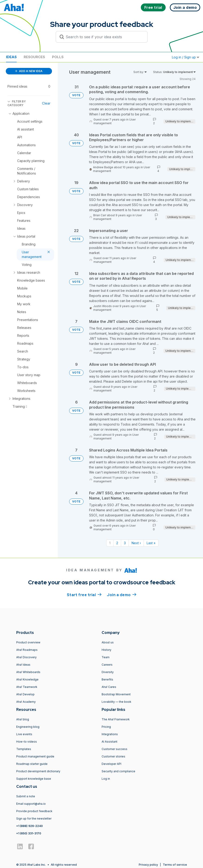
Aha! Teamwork (27, 687)
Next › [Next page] (136, 543)
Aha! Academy (26, 702)
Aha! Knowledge (27, 679)
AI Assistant (110, 742)
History (106, 650)
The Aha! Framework (116, 719)
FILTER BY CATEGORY (17, 103)
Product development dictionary (38, 771)
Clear (46, 103)
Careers (107, 665)
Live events (24, 734)
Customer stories (113, 756)
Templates (24, 749)
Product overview (28, 642)
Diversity (108, 672)
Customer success (114, 749)
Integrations (110, 734)
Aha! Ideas (23, 665)
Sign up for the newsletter (34, 819)
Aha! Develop (25, 694)
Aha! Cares (109, 687)
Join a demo (122, 595)
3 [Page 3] (125, 543)
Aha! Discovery (26, 657)
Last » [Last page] (151, 543)
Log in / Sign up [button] (186, 57)
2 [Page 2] (117, 543)
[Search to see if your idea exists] (104, 37)
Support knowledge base (34, 779)
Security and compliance (118, 771)
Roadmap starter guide (32, 764)
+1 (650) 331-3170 (29, 833)
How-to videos (27, 742)
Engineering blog (28, 727)
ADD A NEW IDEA (29, 71)
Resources (34, 57)
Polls (58, 57)
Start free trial (84, 595)
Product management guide (35, 756)
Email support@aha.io (31, 804)
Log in (106, 779)
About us (108, 642)
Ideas (11, 57)
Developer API (111, 764)
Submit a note (26, 796)
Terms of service (175, 865)
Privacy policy (148, 865)
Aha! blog (23, 719)
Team (106, 657)
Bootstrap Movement (116, 694)
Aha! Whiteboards (28, 672)
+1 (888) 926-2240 (29, 826)
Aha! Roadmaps (27, 650)
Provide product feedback (34, 811)
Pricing (106, 727)
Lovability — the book (116, 702)
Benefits (107, 679)
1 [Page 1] (110, 543)
